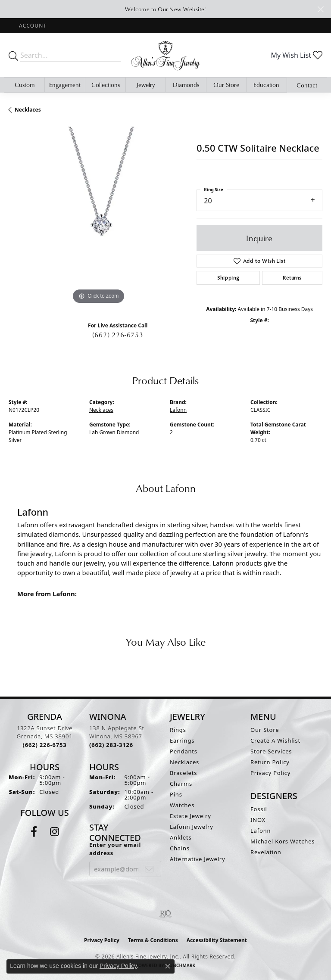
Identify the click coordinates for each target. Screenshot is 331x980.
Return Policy (270, 762)
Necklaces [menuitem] (184, 762)
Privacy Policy (270, 773)
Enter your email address (115, 849)
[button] (32, 26)
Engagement (65, 85)
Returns (292, 278)
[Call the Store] (45, 745)
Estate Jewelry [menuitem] (190, 816)
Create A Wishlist (275, 740)
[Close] (320, 9)
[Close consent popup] (168, 966)
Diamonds (186, 85)
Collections (106, 85)
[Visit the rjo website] (165, 914)
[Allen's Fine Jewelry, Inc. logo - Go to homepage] (165, 55)
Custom (25, 85)
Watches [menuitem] (182, 805)
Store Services (271, 751)
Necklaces (28, 110)
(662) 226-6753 (118, 335)
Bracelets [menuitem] (183, 773)
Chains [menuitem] (180, 848)
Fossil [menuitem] (259, 809)
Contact (307, 85)
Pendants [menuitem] (184, 751)
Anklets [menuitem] (181, 837)
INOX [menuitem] (258, 820)
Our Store (226, 85)
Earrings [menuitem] (182, 740)
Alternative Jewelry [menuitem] (197, 859)
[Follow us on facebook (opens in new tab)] (34, 832)
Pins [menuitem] (176, 794)
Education (266, 85)
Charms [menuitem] (181, 784)
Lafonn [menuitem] (261, 831)
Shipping (228, 278)
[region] (98, 216)
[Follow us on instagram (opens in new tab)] (55, 832)
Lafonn (178, 410)
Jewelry (146, 85)
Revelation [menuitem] (266, 852)
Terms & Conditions (153, 940)
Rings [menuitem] (178, 730)
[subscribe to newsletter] (149, 869)
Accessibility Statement (217, 940)
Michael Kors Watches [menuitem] (283, 841)
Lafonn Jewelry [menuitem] (192, 827)
